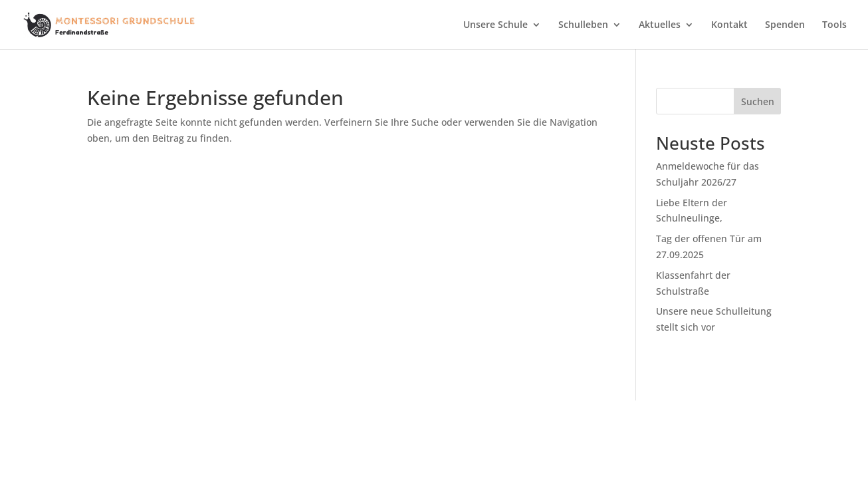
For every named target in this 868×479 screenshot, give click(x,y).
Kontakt (729, 25)
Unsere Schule (495, 25)
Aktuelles (660, 25)
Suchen (758, 101)
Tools (834, 25)
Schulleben (583, 25)
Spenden (785, 25)
